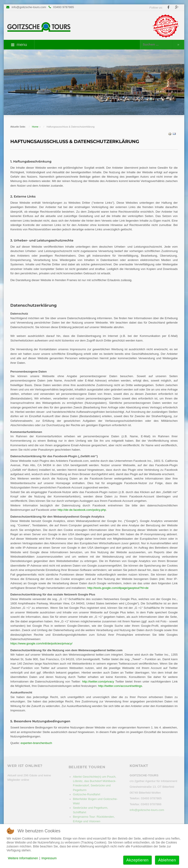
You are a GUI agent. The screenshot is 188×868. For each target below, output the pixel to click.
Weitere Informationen (23, 858)
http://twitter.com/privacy (99, 682)
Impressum (49, 858)
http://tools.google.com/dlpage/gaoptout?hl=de (118, 588)
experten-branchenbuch (36, 743)
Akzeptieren (138, 860)
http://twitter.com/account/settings (120, 686)
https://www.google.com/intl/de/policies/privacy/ (41, 643)
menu (19, 45)
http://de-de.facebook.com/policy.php (82, 510)
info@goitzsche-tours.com (29, 7)
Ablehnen (167, 860)
